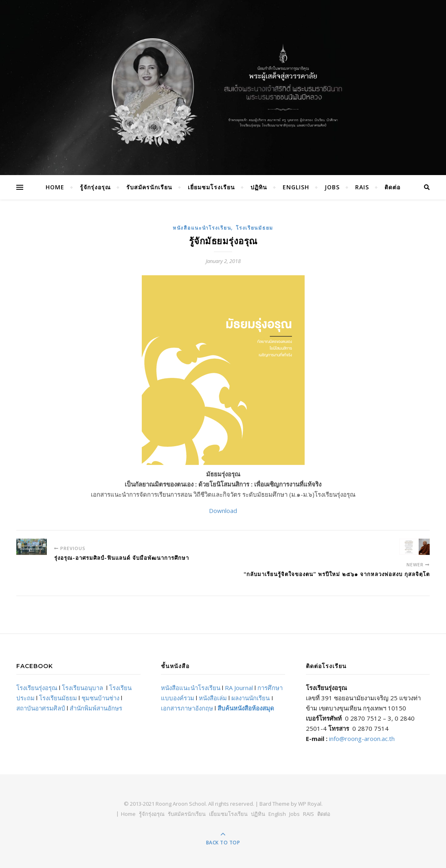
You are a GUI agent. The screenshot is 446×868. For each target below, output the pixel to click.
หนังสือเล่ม (213, 698)
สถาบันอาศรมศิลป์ (41, 708)
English (296, 187)
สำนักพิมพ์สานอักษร (96, 708)
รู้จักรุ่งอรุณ (95, 187)
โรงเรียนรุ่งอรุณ (37, 688)
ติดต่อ (392, 187)
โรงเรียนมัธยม (255, 228)
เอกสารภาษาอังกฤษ (187, 708)
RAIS (362, 187)
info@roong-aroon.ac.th (362, 739)
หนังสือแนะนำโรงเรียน (202, 228)
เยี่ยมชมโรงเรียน (211, 187)
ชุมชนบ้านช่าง (100, 698)
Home (55, 187)
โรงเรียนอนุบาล (82, 688)
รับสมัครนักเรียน (149, 187)
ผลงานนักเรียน (250, 698)
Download (223, 511)
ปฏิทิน (259, 187)
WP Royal (310, 804)
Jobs (332, 187)
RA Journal (239, 688)
